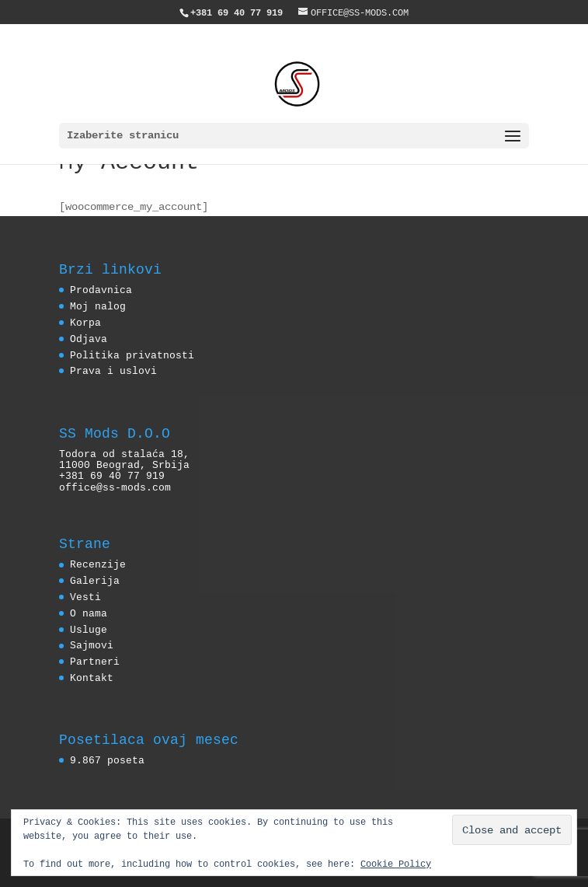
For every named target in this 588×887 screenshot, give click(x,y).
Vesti (85, 597)
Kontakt (92, 678)
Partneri (95, 662)
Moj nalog (98, 306)
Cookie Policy (396, 863)
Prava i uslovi (113, 371)
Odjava (89, 339)
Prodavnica (101, 290)
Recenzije (98, 564)
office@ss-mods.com (115, 487)
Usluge (89, 630)
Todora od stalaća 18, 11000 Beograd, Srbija (124, 459)
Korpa (85, 323)
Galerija (95, 581)
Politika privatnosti (132, 355)
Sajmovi (92, 645)
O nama (89, 613)
